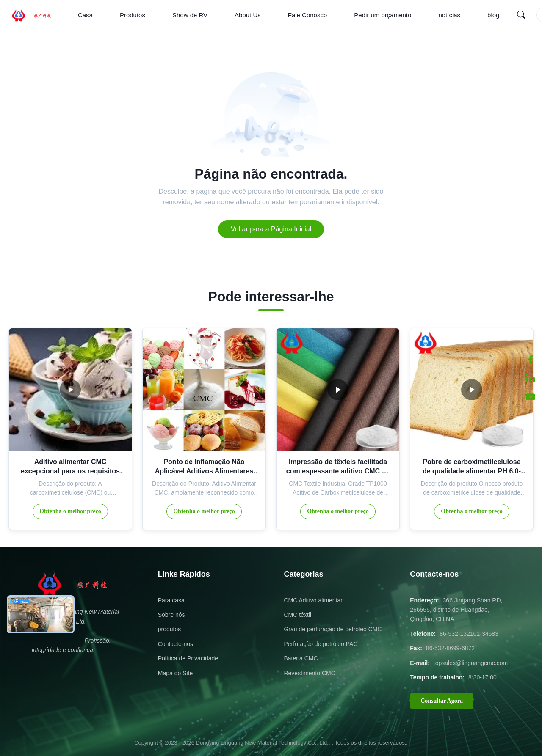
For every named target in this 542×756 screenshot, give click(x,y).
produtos (169, 629)
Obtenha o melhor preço (70, 511)
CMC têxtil (297, 615)
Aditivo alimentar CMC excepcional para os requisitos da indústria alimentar (70, 471)
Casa (85, 15)
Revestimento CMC (309, 673)
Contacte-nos (176, 644)
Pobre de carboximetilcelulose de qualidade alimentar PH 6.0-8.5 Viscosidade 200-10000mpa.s (472, 471)
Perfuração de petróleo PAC (321, 644)
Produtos (133, 15)
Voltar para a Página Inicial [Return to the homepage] (271, 229)
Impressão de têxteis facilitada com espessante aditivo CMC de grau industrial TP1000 (338, 471)
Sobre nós (171, 615)
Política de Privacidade (188, 658)
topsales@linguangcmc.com (471, 663)
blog (493, 15)
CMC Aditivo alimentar (313, 600)
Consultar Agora (442, 701)
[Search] (521, 15)
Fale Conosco (308, 15)
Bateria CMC (301, 658)
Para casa (171, 600)
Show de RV (190, 15)
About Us (248, 15)
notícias (449, 15)
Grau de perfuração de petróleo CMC (333, 629)
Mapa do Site (176, 673)
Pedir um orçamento (383, 15)
